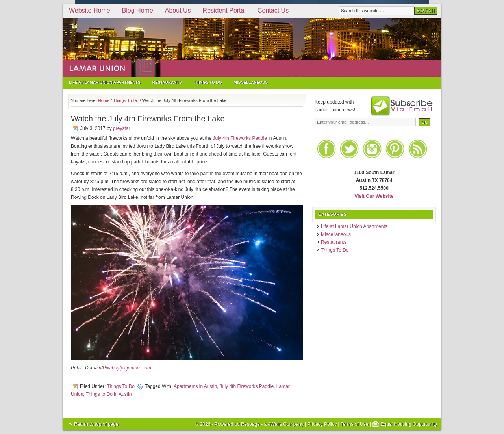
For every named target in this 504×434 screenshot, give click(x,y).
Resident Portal (224, 10)
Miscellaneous (251, 83)
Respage (250, 424)
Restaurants (167, 83)
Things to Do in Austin (109, 394)
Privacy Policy (322, 424)
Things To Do (208, 83)
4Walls (275, 424)
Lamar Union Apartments (252, 47)
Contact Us (273, 10)
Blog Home (138, 10)
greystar (121, 128)
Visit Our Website (374, 196)
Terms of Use (355, 424)
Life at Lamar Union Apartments (105, 83)
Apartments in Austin (195, 386)
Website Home (90, 10)
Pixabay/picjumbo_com (127, 368)
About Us (178, 10)
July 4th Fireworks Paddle (240, 138)
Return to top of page (96, 424)
